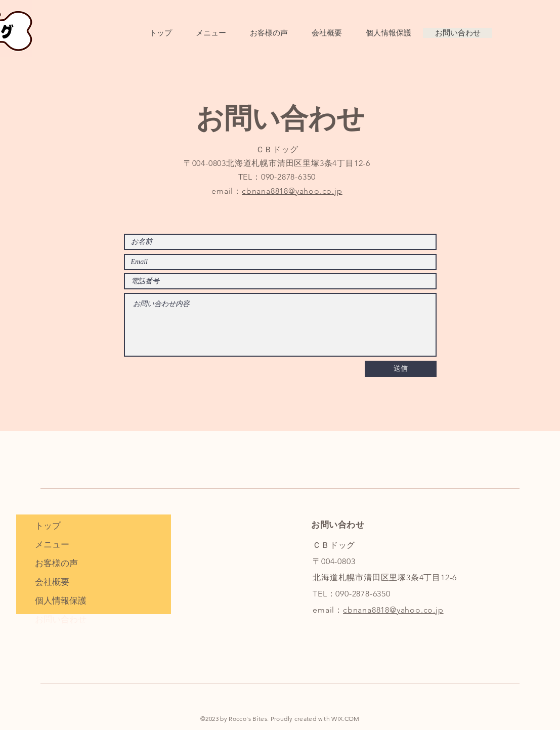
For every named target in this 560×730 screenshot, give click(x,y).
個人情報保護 (61, 600)
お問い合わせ (61, 619)
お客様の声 (56, 563)
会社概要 (52, 582)
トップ (48, 526)
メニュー (52, 544)
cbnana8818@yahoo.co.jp (292, 191)
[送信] (401, 369)
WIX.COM (346, 719)
